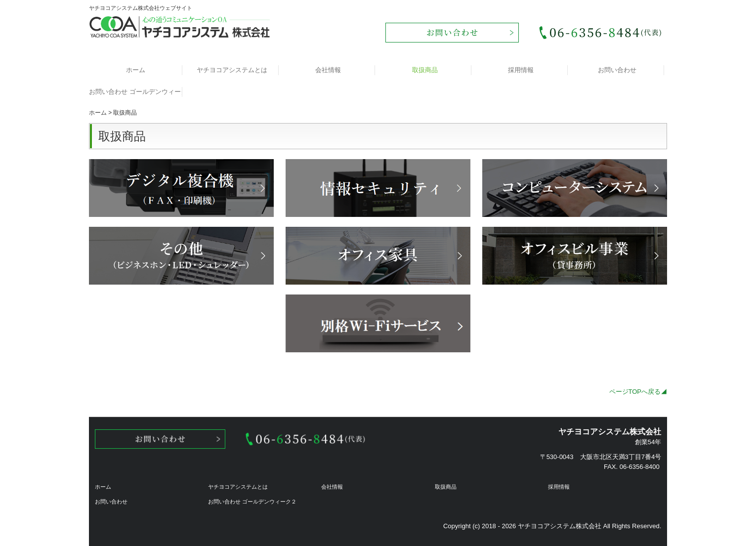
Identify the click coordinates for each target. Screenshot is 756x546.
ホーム (136, 70)
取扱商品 (425, 70)
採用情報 (521, 70)
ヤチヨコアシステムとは (232, 70)
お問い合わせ (617, 70)
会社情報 (328, 70)
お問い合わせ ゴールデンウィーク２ (136, 92)
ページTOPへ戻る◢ (638, 392)
